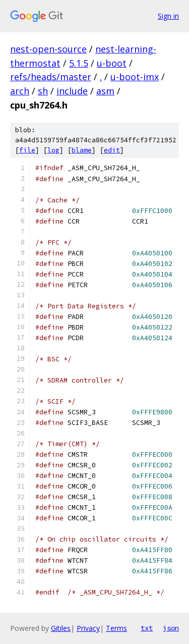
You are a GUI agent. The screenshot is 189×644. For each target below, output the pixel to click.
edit (112, 150)
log (53, 150)
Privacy (88, 628)
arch (20, 91)
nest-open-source (48, 49)
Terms (116, 628)
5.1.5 (79, 63)
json (171, 628)
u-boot (112, 63)
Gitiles (61, 628)
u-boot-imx (135, 77)
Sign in (168, 16)
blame (82, 150)
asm (105, 91)
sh (43, 91)
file (27, 150)
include (72, 91)
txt (147, 628)
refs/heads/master (51, 77)
